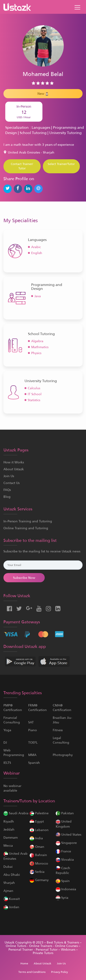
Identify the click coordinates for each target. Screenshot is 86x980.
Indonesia (66, 889)
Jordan (11, 907)
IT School (35, 394)
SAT (31, 722)
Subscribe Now (24, 578)
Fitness (58, 730)
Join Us (9, 476)
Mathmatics (40, 347)
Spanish (34, 763)
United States (68, 834)
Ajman (8, 891)
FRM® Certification (37, 708)
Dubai (8, 867)
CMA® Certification (62, 708)
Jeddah (9, 829)
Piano (33, 730)
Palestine (39, 813)
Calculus (34, 388)
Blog (7, 497)
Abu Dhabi (12, 875)
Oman (37, 847)
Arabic (36, 247)
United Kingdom (64, 824)
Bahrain (38, 855)
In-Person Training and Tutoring (28, 521)
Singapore (66, 843)
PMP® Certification (13, 708)
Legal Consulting (61, 740)
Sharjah (9, 883)
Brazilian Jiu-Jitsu (62, 720)
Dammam (11, 837)
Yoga (7, 730)
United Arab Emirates (15, 856)
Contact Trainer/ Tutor (22, 166)
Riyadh (9, 821)
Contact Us (11, 483)
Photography (63, 755)
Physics (36, 353)
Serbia (37, 872)
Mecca (8, 846)
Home (24, 963)
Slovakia (65, 860)
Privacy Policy (60, 972)
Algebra (37, 341)
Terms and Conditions (32, 972)
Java (38, 296)
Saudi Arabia (16, 813)
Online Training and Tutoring (26, 528)
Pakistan (65, 813)
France (63, 851)
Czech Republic (63, 870)
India (36, 838)
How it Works (14, 462)
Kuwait (12, 899)
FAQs (7, 490)
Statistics (34, 400)
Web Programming (14, 753)
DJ (5, 742)
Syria (62, 898)
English (37, 253)
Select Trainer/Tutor (61, 164)
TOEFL (33, 742)
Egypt (37, 821)
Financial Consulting (12, 720)
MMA (32, 755)
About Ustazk (14, 469)
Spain (63, 881)
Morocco (39, 863)
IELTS (7, 763)
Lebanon (39, 830)
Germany (39, 880)
